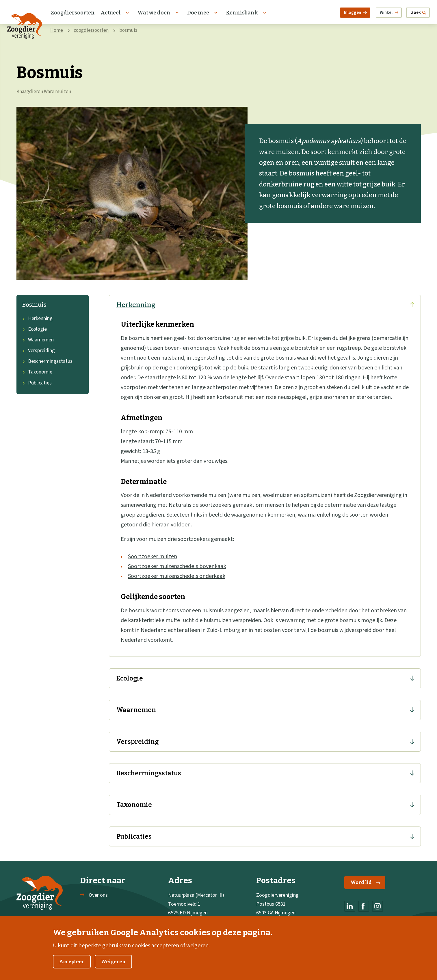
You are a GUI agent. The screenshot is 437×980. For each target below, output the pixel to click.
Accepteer (72, 962)
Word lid (366, 882)
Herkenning (37, 318)
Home (57, 30)
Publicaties (37, 383)
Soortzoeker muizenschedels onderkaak (177, 576)
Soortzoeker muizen (153, 556)
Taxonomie (37, 372)
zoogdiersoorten (91, 30)
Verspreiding (39, 351)
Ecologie (35, 329)
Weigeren (113, 962)
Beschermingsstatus (47, 361)
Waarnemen (38, 340)
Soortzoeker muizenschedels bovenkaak (177, 566)
